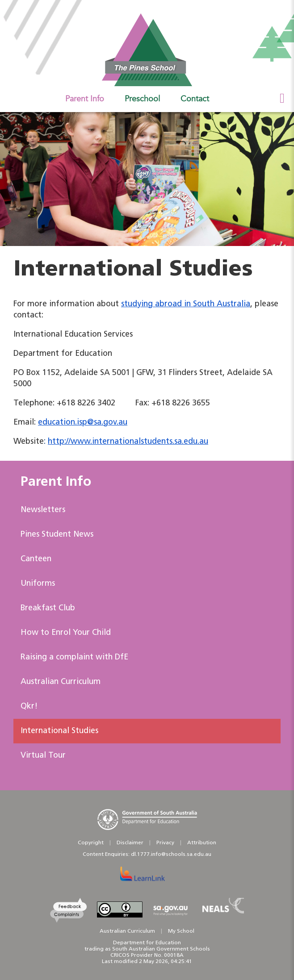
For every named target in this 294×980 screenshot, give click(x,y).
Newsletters (43, 510)
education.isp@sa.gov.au (83, 423)
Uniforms (38, 584)
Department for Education (147, 943)
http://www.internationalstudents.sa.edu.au (128, 442)
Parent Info (56, 482)
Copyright (91, 843)
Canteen (36, 559)
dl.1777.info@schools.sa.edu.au (171, 855)
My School (181, 931)
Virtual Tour (43, 756)
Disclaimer (130, 843)
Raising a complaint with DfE (74, 657)
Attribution (202, 843)
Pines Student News (57, 535)
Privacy (165, 843)
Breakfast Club (48, 608)
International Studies (59, 731)
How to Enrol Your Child (66, 633)
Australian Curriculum (61, 682)
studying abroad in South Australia (186, 304)
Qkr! (29, 707)
